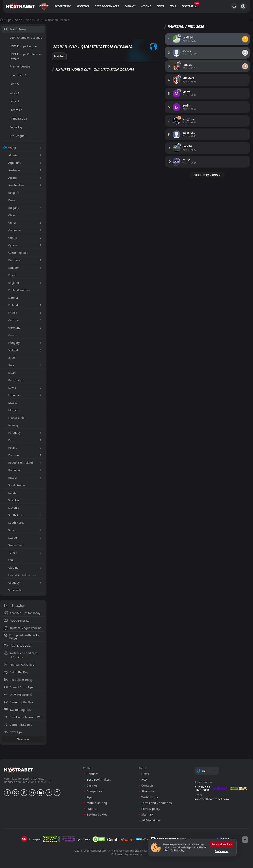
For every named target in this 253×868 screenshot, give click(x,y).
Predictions (63, 6)
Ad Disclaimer (151, 820)
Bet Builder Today (18, 680)
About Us (148, 791)
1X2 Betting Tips (17, 710)
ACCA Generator (17, 620)
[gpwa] (51, 839)
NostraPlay (190, 6)
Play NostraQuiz (17, 646)
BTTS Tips (13, 732)
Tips (9, 20)
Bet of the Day (16, 672)
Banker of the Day (18, 702)
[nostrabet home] (19, 770)
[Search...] (234, 6)
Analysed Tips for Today (22, 613)
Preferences (222, 851)
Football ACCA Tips (19, 665)
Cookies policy (177, 850)
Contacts (147, 785)
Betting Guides (97, 814)
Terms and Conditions (157, 803)
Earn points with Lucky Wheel (22, 637)
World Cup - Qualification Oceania (47, 20)
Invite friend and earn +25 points (21, 655)
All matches (14, 605)
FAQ (144, 780)
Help (173, 6)
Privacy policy (151, 809)
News (160, 6)
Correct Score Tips (19, 687)
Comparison (95, 791)
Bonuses (83, 6)
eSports (92, 809)
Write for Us (150, 797)
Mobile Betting (97, 803)
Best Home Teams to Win (23, 717)
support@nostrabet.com (212, 799)
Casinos (130, 6)
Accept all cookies (222, 844)
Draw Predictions (18, 695)
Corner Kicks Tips (18, 725)
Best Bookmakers (107, 6)
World (18, 20)
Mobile (146, 6)
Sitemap (147, 814)
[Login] (243, 6)
